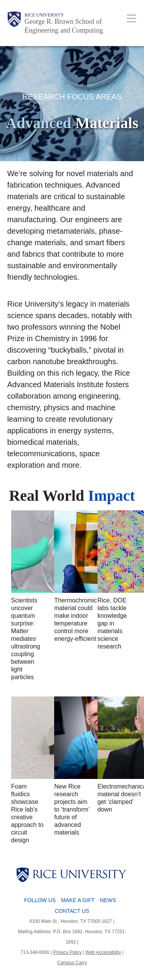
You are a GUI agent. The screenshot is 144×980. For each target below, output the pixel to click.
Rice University (44, 15)
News (108, 900)
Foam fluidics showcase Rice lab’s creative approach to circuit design (27, 813)
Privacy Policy (67, 952)
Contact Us (72, 911)
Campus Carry (72, 963)
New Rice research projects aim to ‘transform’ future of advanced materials (72, 809)
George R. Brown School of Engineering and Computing (64, 26)
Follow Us (40, 900)
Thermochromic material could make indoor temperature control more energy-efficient (75, 620)
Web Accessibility (103, 952)
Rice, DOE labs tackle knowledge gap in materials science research (112, 623)
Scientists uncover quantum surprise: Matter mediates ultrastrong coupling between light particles (26, 639)
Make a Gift (78, 900)
